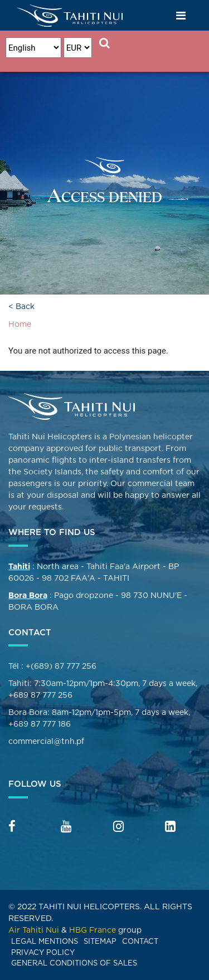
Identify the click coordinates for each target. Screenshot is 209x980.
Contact (140, 941)
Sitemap (100, 941)
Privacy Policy (43, 952)
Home (20, 324)
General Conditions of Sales (74, 963)
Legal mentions (45, 941)
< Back (21, 306)
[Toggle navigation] (181, 16)
